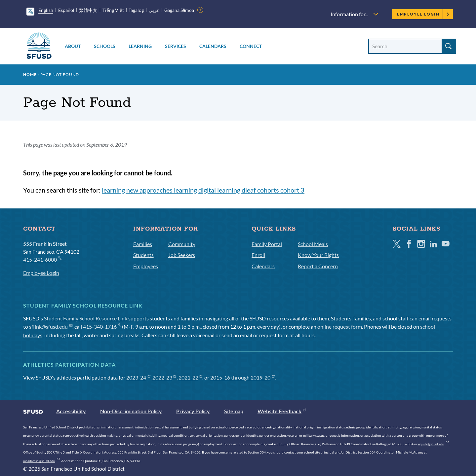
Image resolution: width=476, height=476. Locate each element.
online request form (340, 327)
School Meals (313, 244)
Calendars (213, 46)
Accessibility (71, 411)
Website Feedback (282, 411)
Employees (146, 266)
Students (143, 255)
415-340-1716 (102, 327)
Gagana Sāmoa (179, 10)
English (46, 10)
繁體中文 (88, 10)
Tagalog (136, 10)
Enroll (258, 255)
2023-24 (138, 377)
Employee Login (423, 14)
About (73, 46)
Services (176, 46)
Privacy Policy (193, 411)
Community (182, 244)
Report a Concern (318, 266)
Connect (251, 46)
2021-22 (191, 377)
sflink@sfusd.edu (51, 327)
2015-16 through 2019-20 (242, 377)
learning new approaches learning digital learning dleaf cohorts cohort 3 (203, 190)
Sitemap (234, 411)
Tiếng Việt (113, 10)
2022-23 (164, 377)
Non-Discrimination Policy (131, 411)
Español (66, 10)
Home (30, 74)
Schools (105, 46)
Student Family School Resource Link (86, 318)
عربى (154, 10)
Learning (140, 46)
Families (143, 244)
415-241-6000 (42, 259)
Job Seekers (182, 255)
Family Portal (267, 244)
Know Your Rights (318, 255)
